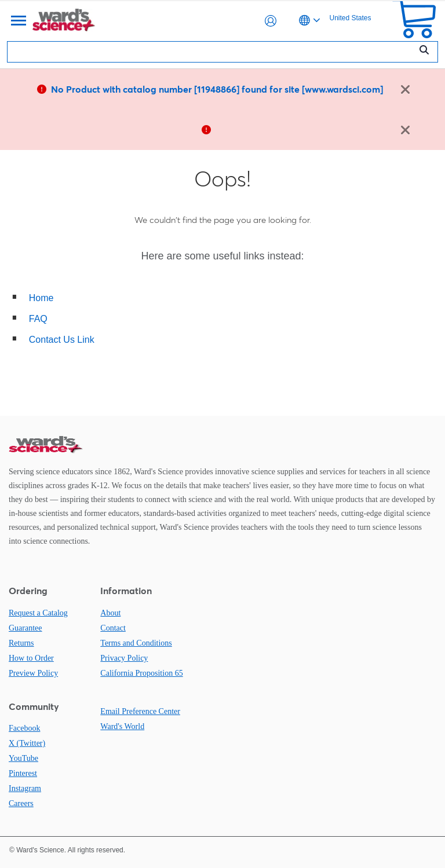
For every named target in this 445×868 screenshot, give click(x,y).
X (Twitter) (27, 743)
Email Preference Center (140, 711)
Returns (21, 643)
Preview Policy (33, 673)
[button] (271, 21)
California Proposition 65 (141, 673)
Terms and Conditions (136, 643)
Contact (113, 628)
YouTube (23, 758)
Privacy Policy (124, 658)
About (110, 613)
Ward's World (122, 726)
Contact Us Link (62, 340)
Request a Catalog (38, 613)
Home (41, 298)
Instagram (25, 788)
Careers (21, 803)
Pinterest (23, 773)
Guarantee (25, 628)
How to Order (31, 658)
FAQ (38, 319)
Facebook (24, 728)
